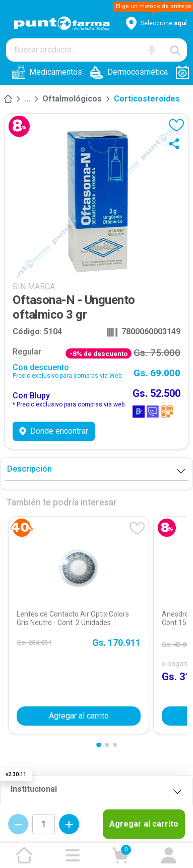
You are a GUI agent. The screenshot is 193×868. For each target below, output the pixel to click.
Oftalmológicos (72, 99)
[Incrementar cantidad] (69, 824)
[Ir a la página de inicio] (24, 855)
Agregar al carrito (144, 824)
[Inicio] (8, 99)
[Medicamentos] (27, 99)
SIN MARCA (34, 287)
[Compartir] (176, 143)
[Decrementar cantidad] (18, 824)
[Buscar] (175, 50)
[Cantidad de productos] (44, 824)
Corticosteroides (147, 99)
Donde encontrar (54, 431)
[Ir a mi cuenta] (169, 855)
